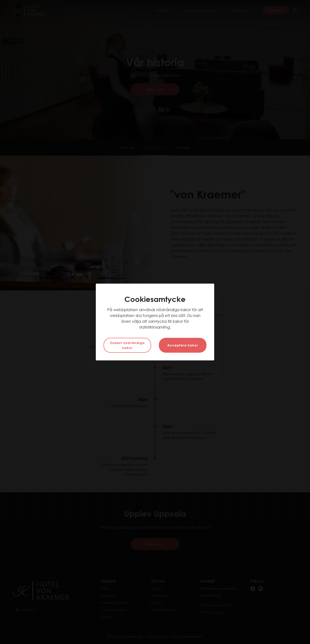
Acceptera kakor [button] (183, 345)
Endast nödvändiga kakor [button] (127, 345)
